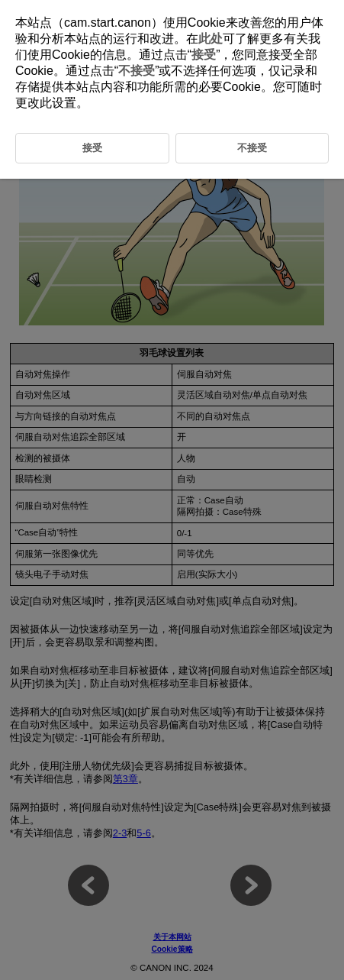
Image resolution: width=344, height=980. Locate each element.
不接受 (137, 71)
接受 (204, 55)
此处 (211, 39)
